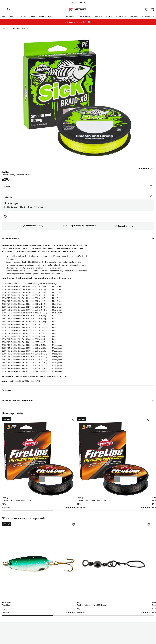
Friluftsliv (21, 16)
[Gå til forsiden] (78, 9)
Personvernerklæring (68, 640)
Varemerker (121, 16)
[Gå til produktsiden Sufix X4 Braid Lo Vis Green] (125, 446)
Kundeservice (148, 16)
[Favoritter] (147, 9)
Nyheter (99, 16)
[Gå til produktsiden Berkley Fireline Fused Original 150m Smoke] (76, 446)
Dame (42, 16)
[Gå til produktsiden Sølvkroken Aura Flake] (26, 526)
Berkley (25, 29)
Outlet (109, 16)
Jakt (11, 16)
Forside (5, 29)
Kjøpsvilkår (83, 640)
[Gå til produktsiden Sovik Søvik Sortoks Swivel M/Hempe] (76, 526)
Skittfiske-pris (85, 16)
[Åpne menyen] (3, 9)
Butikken (134, 16)
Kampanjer (71, 16)
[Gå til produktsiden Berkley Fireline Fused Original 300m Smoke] (26, 446)
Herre (32, 16)
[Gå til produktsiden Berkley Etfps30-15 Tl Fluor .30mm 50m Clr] (125, 526)
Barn (50, 16)
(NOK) (78, 630)
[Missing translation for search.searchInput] (9, 9)
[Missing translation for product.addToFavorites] (5, 216)
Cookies (93, 640)
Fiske (3, 16)
